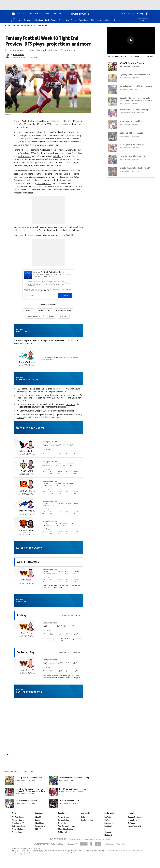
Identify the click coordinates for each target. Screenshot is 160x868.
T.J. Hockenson (63, 177)
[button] (119, 20)
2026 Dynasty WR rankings (132, 145)
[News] (19, 20)
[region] (131, 40)
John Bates (26, 580)
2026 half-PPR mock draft (70, 800)
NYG (45, 573)
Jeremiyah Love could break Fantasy (74, 778)
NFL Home (8, 26)
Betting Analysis (19, 826)
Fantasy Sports (18, 820)
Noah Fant (47, 190)
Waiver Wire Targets (34, 316)
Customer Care (87, 820)
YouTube (108, 817)
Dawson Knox (53, 187)
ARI (45, 525)
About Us (39, 817)
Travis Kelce (77, 153)
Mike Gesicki (26, 491)
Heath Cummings (18, 55)
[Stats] (61, 20)
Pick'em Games (18, 817)
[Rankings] (28, 20)
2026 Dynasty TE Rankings (26, 800)
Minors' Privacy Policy (67, 823)
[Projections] (38, 20)
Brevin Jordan (27, 193)
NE (45, 485)
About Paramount (42, 823)
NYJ (46, 505)
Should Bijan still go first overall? (135, 168)
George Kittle (55, 166)
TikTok (107, 820)
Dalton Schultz (37, 187)
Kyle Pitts (57, 156)
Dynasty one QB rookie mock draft (29, 778)
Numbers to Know (44, 311)
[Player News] (84, 20)
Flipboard (108, 835)
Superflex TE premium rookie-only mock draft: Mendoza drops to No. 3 (30, 790)
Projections (63, 316)
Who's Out (29, 311)
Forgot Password (134, 826)
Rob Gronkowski (61, 171)
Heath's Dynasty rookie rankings (73, 789)
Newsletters (132, 820)
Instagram (109, 823)
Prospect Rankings (26, 26)
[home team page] (23, 356)
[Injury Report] (110, 20)
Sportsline (76, 615)
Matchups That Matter (64, 311)
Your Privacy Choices (66, 826)
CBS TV (38, 829)
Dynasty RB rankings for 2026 (133, 156)
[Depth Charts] (71, 20)
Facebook (108, 826)
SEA (46, 627)
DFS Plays (50, 316)
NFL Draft (16, 26)
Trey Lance (70, 404)
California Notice (65, 832)
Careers (38, 820)
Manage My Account (135, 817)
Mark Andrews (24, 156)
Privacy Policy (64, 820)
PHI (45, 446)
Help (83, 817)
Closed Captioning (65, 829)
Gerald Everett (26, 531)
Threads (108, 832)
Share (149, 56)
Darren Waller (39, 166)
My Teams (131, 823)
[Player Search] (97, 20)
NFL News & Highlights (41, 26)
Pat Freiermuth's (44, 183)
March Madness (18, 829)
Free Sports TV (18, 823)
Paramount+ (40, 826)
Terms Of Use (64, 817)
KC (45, 466)
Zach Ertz (34, 190)
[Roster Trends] (51, 20)
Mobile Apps (17, 832)
